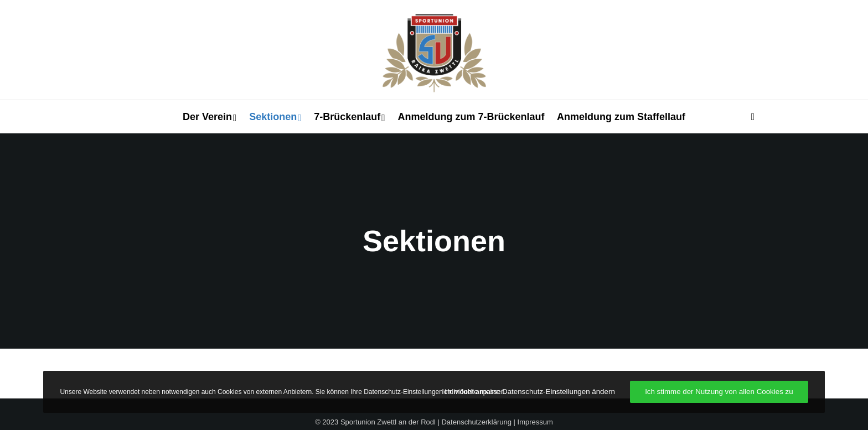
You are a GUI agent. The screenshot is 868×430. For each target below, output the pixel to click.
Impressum (535, 422)
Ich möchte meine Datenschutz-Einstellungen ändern (528, 392)
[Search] (748, 117)
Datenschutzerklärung (476, 422)
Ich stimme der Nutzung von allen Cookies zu (719, 392)
